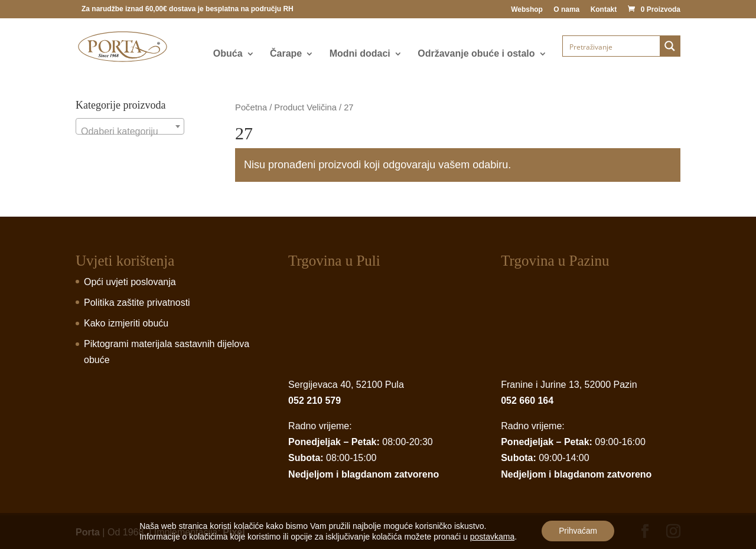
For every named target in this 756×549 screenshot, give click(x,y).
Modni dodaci (360, 54)
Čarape (286, 54)
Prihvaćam (578, 531)
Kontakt (604, 10)
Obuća (228, 54)
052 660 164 (527, 401)
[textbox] (130, 132)
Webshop (527, 10)
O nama (566, 10)
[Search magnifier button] (670, 46)
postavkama (491, 536)
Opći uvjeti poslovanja (130, 282)
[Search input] (612, 46)
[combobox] (130, 126)
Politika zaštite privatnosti (137, 303)
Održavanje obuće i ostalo (476, 54)
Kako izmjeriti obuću (126, 323)
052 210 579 (315, 401)
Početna (251, 107)
